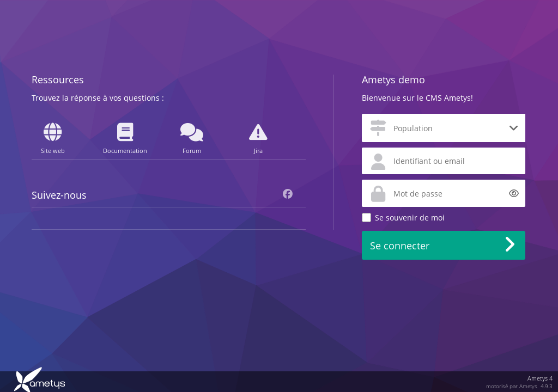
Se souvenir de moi (410, 218)
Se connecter (400, 246)
